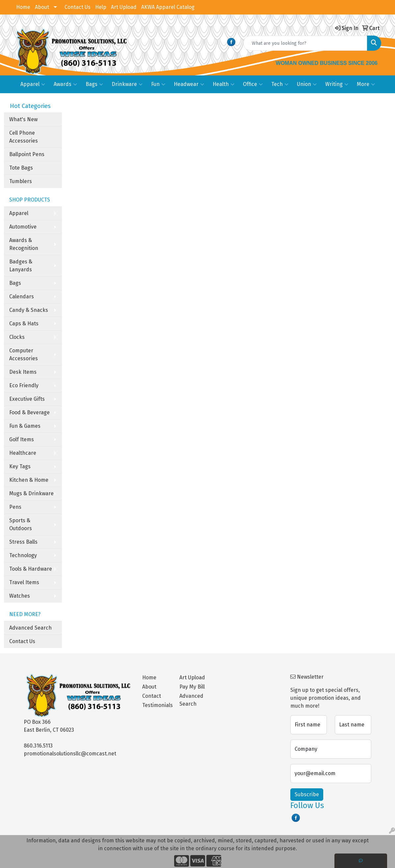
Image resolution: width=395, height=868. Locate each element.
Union (307, 84)
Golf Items (22, 439)
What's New (23, 119)
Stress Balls (23, 542)
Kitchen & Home (29, 480)
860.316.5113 (38, 746)
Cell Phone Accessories (24, 137)
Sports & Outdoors (21, 524)
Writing (337, 84)
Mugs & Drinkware (31, 493)
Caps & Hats (24, 324)
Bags (94, 84)
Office (253, 84)
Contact (152, 696)
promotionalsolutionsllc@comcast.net (70, 754)
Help (101, 7)
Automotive (23, 227)
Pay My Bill (192, 687)
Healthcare (23, 453)
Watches (20, 596)
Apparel (33, 84)
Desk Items (23, 372)
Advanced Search (30, 628)
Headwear (189, 84)
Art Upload (124, 7)
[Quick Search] (305, 43)
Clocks (17, 337)
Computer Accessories (24, 354)
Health (224, 84)
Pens (15, 507)
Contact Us (78, 7)
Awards (65, 84)
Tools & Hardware (31, 569)
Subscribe (307, 794)
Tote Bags (21, 168)
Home (23, 7)
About (42, 7)
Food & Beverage (29, 412)
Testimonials (157, 705)
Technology (23, 555)
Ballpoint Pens (27, 154)
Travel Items (24, 582)
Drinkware (127, 84)
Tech (280, 84)
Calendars (22, 297)
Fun (158, 84)
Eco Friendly (24, 385)
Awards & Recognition (24, 244)
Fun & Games (25, 426)
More (366, 84)
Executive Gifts (27, 399)
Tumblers (21, 181)
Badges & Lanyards (21, 266)
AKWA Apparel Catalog (168, 7)
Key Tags (20, 466)
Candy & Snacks (29, 310)
